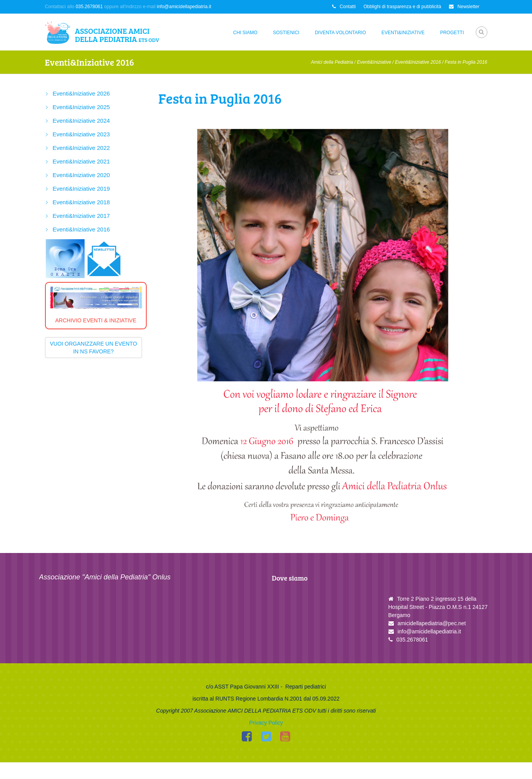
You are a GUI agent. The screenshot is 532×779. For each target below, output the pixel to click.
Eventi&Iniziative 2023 (81, 134)
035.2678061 (89, 7)
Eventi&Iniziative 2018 (81, 202)
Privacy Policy (266, 739)
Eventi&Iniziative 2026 (81, 93)
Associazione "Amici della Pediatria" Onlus (105, 577)
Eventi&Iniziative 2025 (81, 107)
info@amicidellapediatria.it (184, 7)
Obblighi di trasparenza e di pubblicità (402, 7)
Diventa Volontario (340, 33)
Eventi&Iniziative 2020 (81, 175)
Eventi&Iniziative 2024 (81, 121)
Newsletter (464, 7)
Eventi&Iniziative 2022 (81, 148)
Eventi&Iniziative (403, 33)
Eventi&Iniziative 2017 (81, 216)
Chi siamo (245, 33)
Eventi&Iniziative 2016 (418, 62)
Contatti (344, 7)
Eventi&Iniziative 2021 (81, 161)
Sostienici (286, 33)
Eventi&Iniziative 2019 (81, 189)
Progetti (452, 33)
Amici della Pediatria (332, 62)
